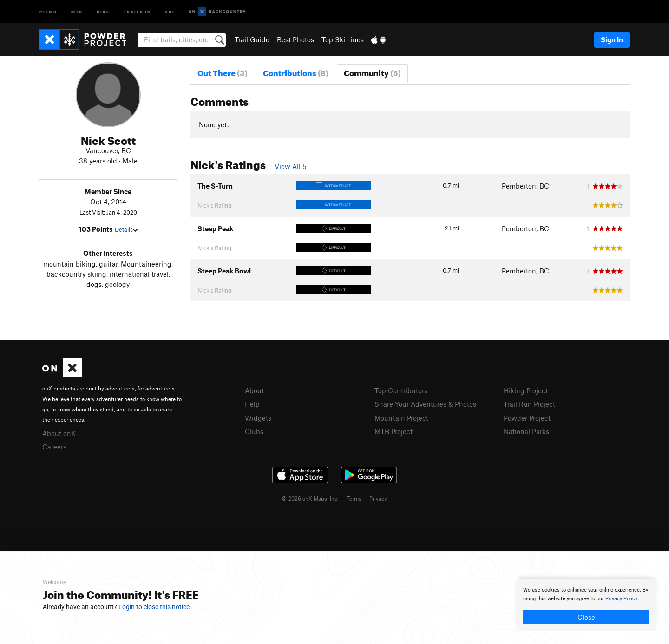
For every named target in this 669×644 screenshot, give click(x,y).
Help (252, 404)
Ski (170, 11)
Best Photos (295, 39)
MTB (77, 11)
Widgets (258, 418)
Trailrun (137, 11)
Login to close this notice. (155, 607)
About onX (59, 433)
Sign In (612, 39)
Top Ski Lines (343, 39)
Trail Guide (252, 39)
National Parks (526, 431)
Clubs (254, 431)
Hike (103, 11)
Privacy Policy (621, 599)
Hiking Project (526, 390)
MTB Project (394, 431)
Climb (48, 11)
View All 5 (291, 166)
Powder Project (527, 418)
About (254, 390)
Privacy (378, 498)
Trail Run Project (529, 404)
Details (126, 229)
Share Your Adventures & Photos (425, 404)
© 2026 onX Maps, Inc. (310, 498)
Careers (54, 447)
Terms (354, 498)
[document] (586, 605)
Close (586, 617)
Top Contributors (401, 390)
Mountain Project (401, 418)
